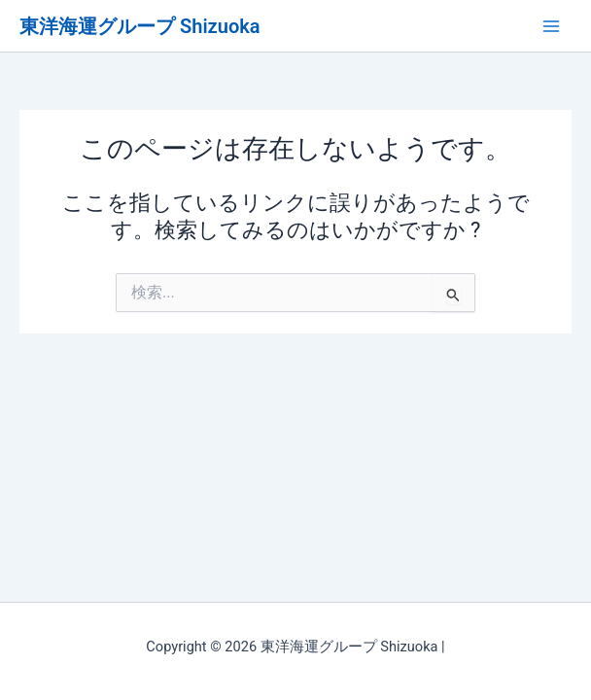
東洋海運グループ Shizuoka (140, 26)
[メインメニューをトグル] (551, 26)
